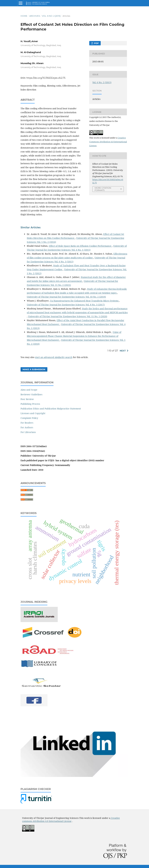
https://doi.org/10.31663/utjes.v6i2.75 (46, 78)
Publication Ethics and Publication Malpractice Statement (51, 409)
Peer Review (27, 399)
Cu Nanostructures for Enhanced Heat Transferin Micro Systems (85, 301)
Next (123, 351)
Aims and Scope (29, 390)
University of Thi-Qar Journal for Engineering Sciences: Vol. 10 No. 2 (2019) (66, 297)
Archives (35, 16)
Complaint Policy (29, 418)
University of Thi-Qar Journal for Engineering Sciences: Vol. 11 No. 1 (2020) (68, 316)
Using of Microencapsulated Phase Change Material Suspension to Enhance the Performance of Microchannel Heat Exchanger (74, 336)
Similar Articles (31, 227)
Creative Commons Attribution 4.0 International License (108, 142)
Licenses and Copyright (33, 413)
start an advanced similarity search (54, 357)
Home (24, 16)
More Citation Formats (103, 189)
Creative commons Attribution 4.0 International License (71, 820)
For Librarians (28, 432)
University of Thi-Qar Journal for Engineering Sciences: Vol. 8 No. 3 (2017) (66, 305)
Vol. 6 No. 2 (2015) (51, 16)
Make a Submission (34, 369)
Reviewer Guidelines (31, 394)
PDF (96, 43)
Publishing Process (30, 404)
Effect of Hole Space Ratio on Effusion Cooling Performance (80, 246)
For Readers (27, 423)
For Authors (27, 427)
